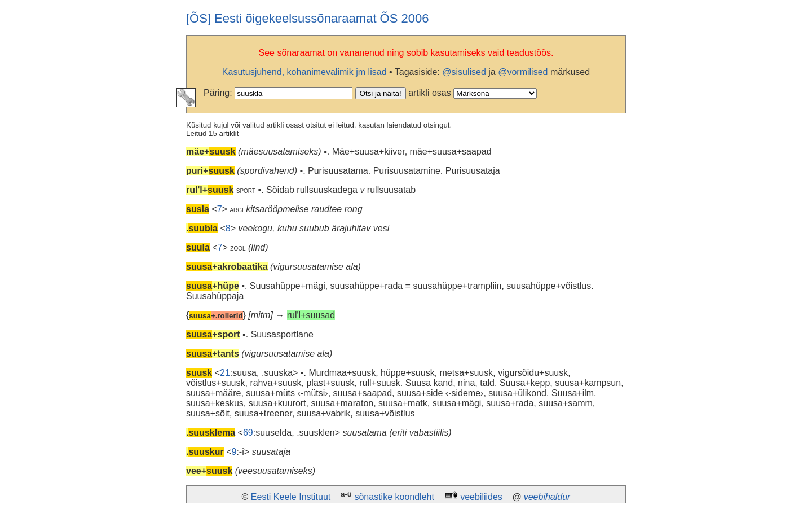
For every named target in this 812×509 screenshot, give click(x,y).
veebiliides (481, 497)
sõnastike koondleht (394, 497)
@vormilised (523, 72)
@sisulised (464, 72)
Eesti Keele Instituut (291, 497)
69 (248, 433)
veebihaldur (547, 497)
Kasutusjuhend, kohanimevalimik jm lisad (304, 72)
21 (225, 373)
